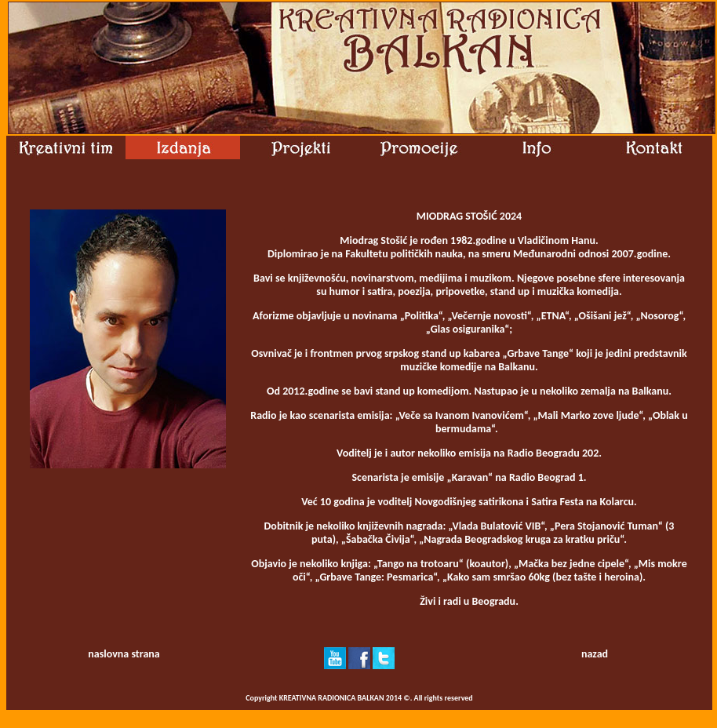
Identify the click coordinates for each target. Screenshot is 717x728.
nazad (595, 654)
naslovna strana (124, 654)
